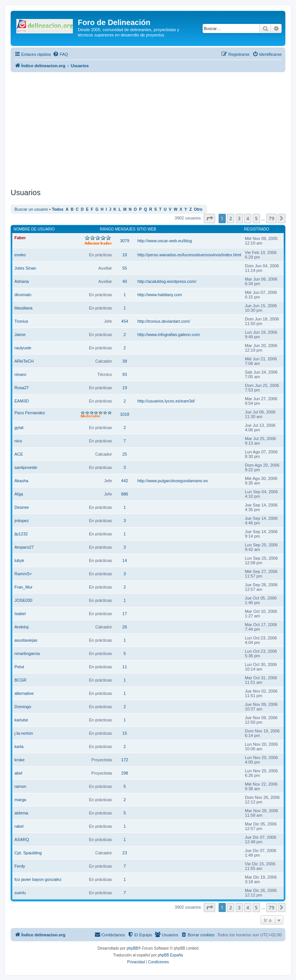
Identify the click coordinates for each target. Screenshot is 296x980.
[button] (209, 218)
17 (124, 614)
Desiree (22, 507)
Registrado (257, 229)
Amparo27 (24, 547)
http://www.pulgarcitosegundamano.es (173, 481)
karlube (21, 720)
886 (124, 494)
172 (124, 760)
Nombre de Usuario (34, 229)
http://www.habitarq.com (160, 295)
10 (124, 255)
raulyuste (23, 348)
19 (124, 388)
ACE (19, 454)
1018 (124, 414)
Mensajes (125, 229)
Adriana (22, 281)
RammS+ (23, 574)
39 (124, 361)
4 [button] (248, 218)
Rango (107, 229)
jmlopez (22, 521)
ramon (20, 786)
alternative (24, 693)
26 (124, 627)
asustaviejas (26, 640)
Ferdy (20, 866)
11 (124, 667)
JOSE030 (23, 600)
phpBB (132, 948)
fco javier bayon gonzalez (38, 879)
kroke (20, 760)
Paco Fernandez (30, 413)
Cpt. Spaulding (28, 853)
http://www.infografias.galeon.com (168, 335)
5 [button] (256, 218)
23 (124, 853)
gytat (19, 428)
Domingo (23, 707)
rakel (19, 826)
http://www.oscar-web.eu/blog (165, 241)
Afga (19, 494)
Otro (198, 209)
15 (124, 733)
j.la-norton (24, 733)
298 (124, 773)
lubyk (19, 560)
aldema (21, 813)
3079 (124, 241)
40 (124, 281)
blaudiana (24, 308)
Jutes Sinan (25, 268)
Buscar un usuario (31, 209)
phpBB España (170, 955)
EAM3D (22, 401)
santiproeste (26, 467)
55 (124, 268)
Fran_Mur (24, 587)
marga (20, 800)
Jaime (20, 335)
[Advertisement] (153, 129)
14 (124, 560)
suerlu (20, 893)
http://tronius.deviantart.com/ (164, 321)
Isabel (20, 614)
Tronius (21, 321)
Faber (20, 238)
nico (18, 441)
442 (124, 481)
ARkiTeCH (24, 361)
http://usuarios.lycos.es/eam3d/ (166, 401)
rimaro (20, 374)
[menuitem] (60, 54)
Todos (58, 209)
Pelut (19, 667)
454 (124, 321)
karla (19, 746)
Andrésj (21, 627)
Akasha (21, 481)
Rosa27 (22, 388)
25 (124, 454)
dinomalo (23, 295)
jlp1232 (21, 534)
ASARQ (22, 840)
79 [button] (272, 218)
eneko (20, 255)
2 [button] (231, 218)
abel (18, 773)
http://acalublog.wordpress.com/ (167, 281)
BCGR (20, 680)
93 (124, 374)
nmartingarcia (27, 653)
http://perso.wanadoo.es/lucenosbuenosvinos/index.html (189, 255)
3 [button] (239, 218)
